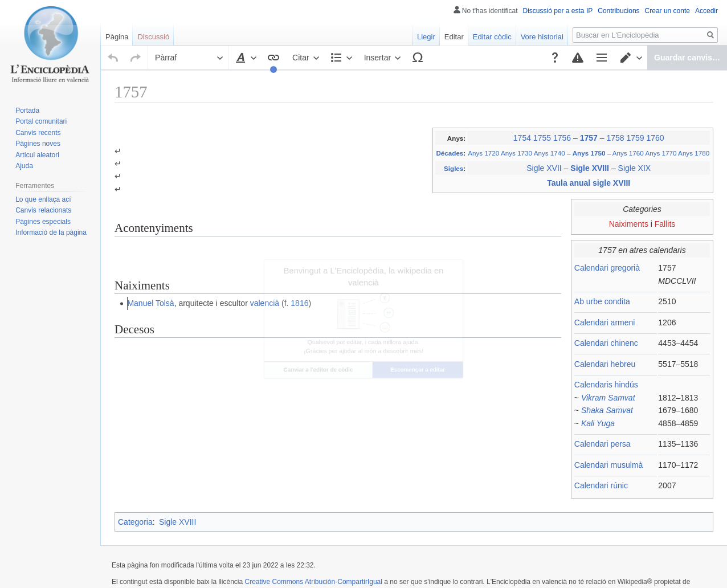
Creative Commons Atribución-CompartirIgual (313, 558)
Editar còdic (492, 37)
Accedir (706, 11)
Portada (27, 111)
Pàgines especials (43, 222)
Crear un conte (667, 11)
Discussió (153, 37)
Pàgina (117, 37)
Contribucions (618, 11)
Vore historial (542, 37)
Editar (454, 37)
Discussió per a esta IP (558, 11)
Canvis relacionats (43, 210)
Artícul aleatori (37, 155)
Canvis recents (38, 133)
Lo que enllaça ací (43, 199)
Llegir (426, 37)
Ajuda (24, 166)
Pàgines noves (38, 144)
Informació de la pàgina (51, 232)
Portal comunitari (41, 121)
